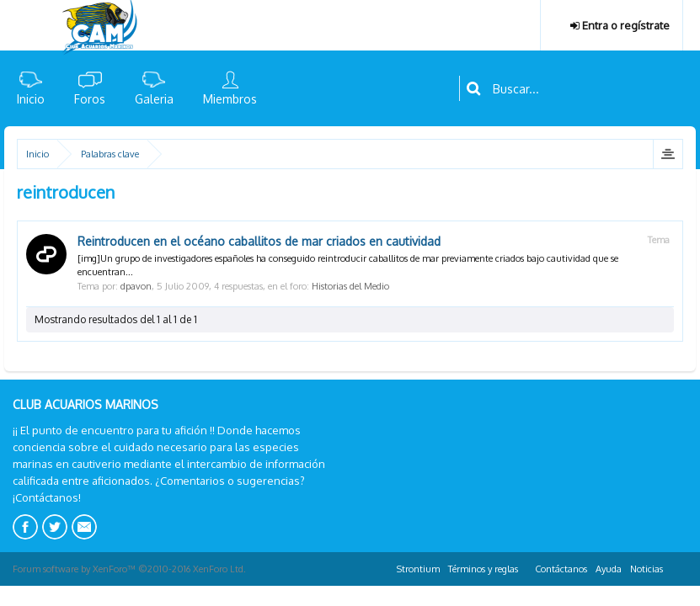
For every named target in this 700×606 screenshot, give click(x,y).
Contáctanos (561, 569)
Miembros (230, 99)
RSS (677, 566)
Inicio (31, 99)
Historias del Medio (350, 286)
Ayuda (609, 569)
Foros (90, 99)
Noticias (647, 569)
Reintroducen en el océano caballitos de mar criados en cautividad (259, 241)
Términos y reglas (483, 569)
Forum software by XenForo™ (129, 569)
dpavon (136, 286)
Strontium (418, 569)
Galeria (154, 99)
